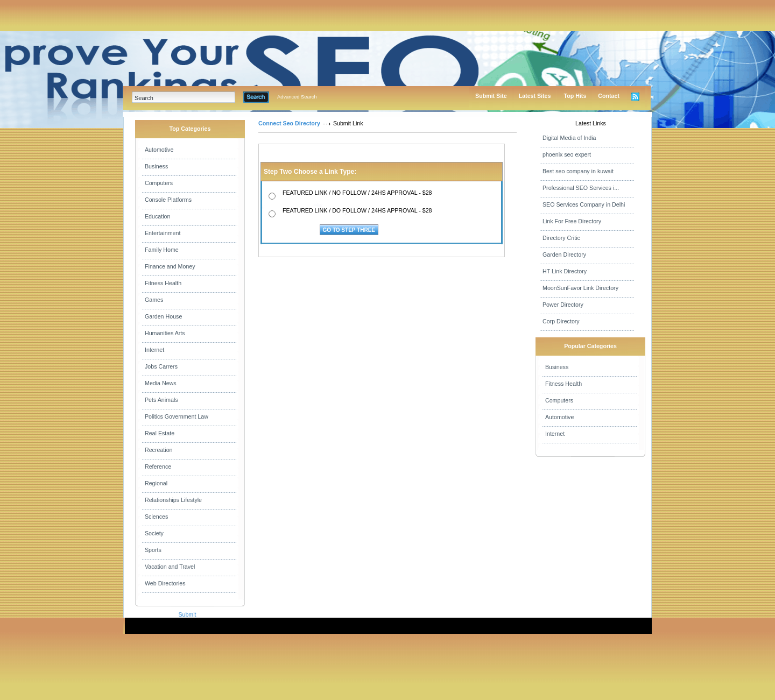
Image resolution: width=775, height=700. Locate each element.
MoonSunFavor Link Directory (580, 288)
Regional (156, 483)
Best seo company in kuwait (578, 171)
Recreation (159, 450)
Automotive (159, 150)
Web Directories (165, 583)
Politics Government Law (177, 416)
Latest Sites (535, 96)
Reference (158, 466)
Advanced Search (297, 97)
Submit (187, 614)
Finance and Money (170, 266)
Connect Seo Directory (289, 123)
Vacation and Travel (170, 567)
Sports (153, 550)
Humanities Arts (165, 333)
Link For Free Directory (572, 221)
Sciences (156, 517)
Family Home (162, 250)
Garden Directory (564, 254)
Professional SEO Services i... (581, 188)
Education (157, 216)
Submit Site (491, 96)
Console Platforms (168, 200)
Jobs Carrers (161, 366)
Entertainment (163, 233)
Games (154, 300)
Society (154, 533)
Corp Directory (561, 321)
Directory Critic (561, 238)
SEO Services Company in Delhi (584, 204)
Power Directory (563, 305)
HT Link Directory (565, 271)
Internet (154, 350)
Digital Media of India (569, 138)
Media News (161, 383)
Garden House (163, 316)
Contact (609, 96)
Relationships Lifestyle (173, 500)
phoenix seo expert (567, 154)
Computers (159, 183)
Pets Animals (161, 400)
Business (156, 166)
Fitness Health (163, 283)
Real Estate (160, 433)
